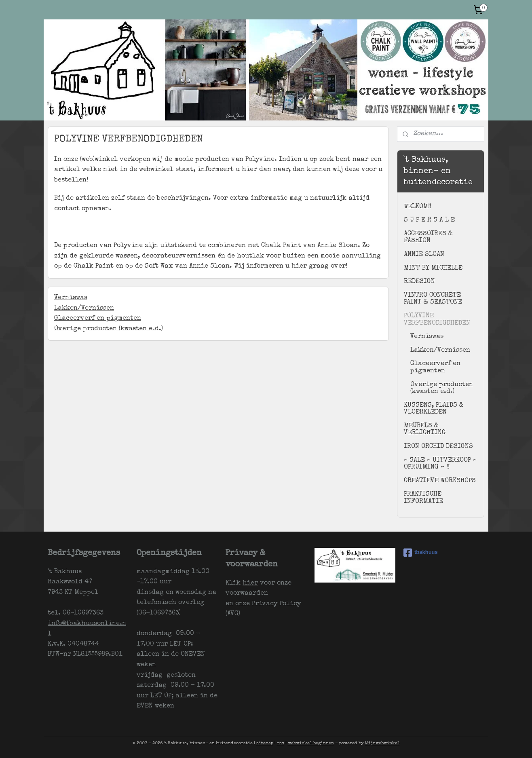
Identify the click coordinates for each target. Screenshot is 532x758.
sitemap (265, 743)
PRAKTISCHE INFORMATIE (423, 498)
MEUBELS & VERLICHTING (425, 430)
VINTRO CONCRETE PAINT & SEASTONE (433, 299)
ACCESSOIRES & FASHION (428, 238)
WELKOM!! (418, 207)
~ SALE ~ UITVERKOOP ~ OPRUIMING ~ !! (440, 464)
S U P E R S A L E (429, 220)
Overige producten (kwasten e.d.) (109, 329)
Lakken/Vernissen (84, 308)
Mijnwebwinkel (382, 743)
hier (250, 583)
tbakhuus (421, 553)
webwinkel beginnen (311, 743)
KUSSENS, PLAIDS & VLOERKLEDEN (434, 409)
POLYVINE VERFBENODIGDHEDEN (437, 320)
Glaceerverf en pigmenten (98, 319)
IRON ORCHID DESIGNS (438, 447)
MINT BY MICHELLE (433, 268)
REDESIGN (419, 282)
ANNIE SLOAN (424, 255)
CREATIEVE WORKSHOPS (440, 481)
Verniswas (71, 298)
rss (281, 743)
